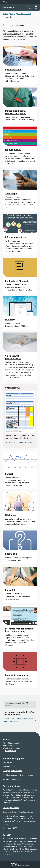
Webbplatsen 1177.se (11, 828)
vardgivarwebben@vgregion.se (21, 812)
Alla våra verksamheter (11, 779)
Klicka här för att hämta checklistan (18, 442)
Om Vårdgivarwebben (11, 808)
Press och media (9, 767)
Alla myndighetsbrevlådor (12, 771)
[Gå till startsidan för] (8, 8)
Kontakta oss (8, 762)
